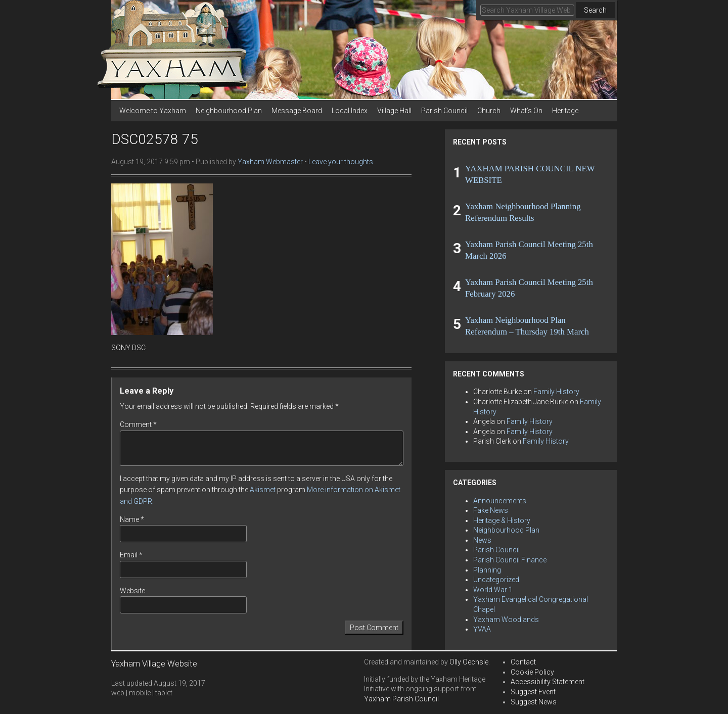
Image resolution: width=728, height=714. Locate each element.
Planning (487, 570)
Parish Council (444, 111)
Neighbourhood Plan (229, 111)
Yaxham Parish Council (401, 699)
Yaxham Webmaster (270, 162)
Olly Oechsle (469, 662)
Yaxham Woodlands (506, 620)
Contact (523, 662)
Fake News (491, 510)
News (482, 540)
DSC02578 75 (155, 139)
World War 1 (493, 590)
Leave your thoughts (341, 162)
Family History (556, 392)
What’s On (526, 111)
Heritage (565, 111)
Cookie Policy (532, 672)
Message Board (297, 111)
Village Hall (394, 111)
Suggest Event (533, 692)
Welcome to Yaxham (153, 111)
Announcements (500, 501)
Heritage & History (502, 520)
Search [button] (595, 10)
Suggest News (534, 702)
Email (131, 555)
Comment (138, 424)
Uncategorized (496, 580)
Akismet (263, 490)
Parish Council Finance (510, 560)
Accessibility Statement (548, 682)
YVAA (482, 629)
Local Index (350, 111)
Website (132, 591)
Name (132, 519)
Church (489, 111)
